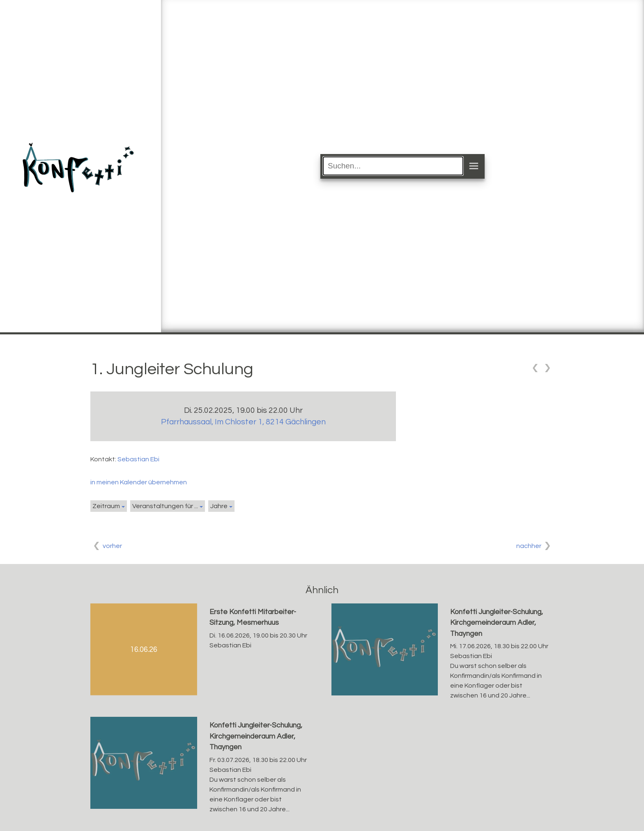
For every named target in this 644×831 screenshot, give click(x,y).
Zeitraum (106, 506)
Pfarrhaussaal (243, 422)
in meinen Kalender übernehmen (139, 482)
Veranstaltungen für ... (165, 506)
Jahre (219, 506)
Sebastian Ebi (138, 459)
